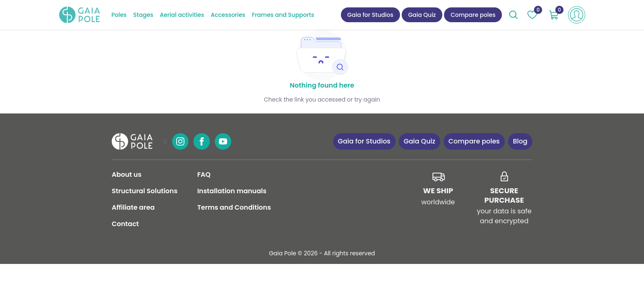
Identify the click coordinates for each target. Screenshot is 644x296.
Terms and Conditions (234, 207)
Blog (520, 141)
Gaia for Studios (370, 15)
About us (126, 175)
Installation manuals (232, 191)
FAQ (204, 175)
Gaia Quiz (422, 15)
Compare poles (473, 15)
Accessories (228, 15)
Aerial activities (182, 15)
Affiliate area (133, 207)
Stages (143, 15)
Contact (125, 224)
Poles (119, 15)
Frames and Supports (283, 15)
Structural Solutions (145, 191)
